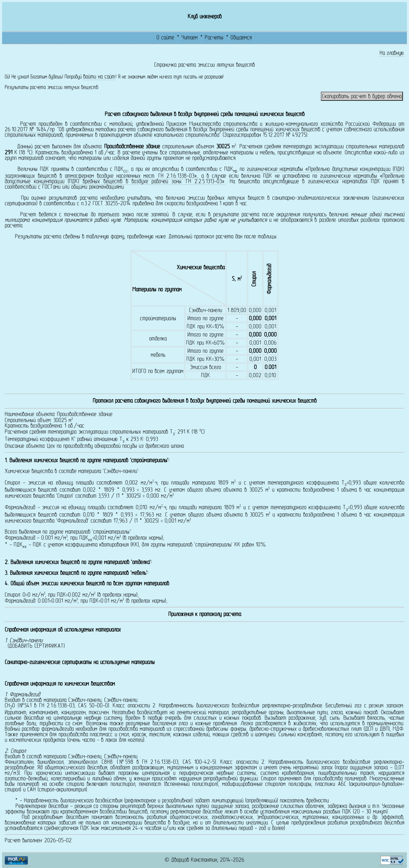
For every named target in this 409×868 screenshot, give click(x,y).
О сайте (165, 38)
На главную (392, 53)
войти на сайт (99, 77)
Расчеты (214, 38)
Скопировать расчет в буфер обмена (362, 97)
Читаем (190, 38)
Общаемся (241, 38)
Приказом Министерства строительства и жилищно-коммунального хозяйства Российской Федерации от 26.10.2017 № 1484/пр (204, 127)
